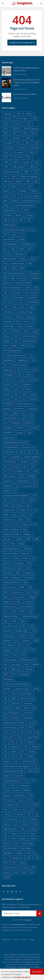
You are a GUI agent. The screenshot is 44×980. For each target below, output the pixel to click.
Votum (14, 834)
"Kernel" (22, 148)
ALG (14, 196)
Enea (35, 370)
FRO (16, 399)
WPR (37, 858)
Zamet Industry (10, 868)
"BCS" (6, 128)
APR (13, 220)
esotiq (6, 380)
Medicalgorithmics (12, 549)
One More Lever (11, 626)
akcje (6, 196)
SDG (14, 732)
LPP (16, 524)
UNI (24, 819)
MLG (30, 563)
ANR (26, 210)
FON (24, 394)
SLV (22, 752)
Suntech (7, 790)
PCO (19, 645)
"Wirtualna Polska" (12, 172)
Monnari (16, 578)
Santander (28, 718)
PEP (33, 650)
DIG (16, 341)
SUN (13, 785)
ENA (26, 370)
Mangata (27, 534)
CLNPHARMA (32, 302)
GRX (21, 452)
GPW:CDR (34, 428)
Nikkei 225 (8, 602)
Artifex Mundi (9, 225)
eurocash (33, 380)
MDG (22, 544)
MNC (28, 568)
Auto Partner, (10, 239)
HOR (6, 466)
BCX (5, 249)
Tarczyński (8, 800)
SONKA (30, 756)
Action (14, 186)
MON (6, 578)
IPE (34, 481)
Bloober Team (18, 264)
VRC (5, 839)
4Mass (19, 181)
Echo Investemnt (19, 365)
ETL (15, 380)
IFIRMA (20, 471)
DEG (16, 336)
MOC (18, 573)
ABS (36, 181)
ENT (19, 375)
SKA (26, 747)
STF (26, 781)
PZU (5, 698)
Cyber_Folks (9, 326)
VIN (23, 829)
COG (22, 307)
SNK (5, 756)
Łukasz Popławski (23, 98)
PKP (5, 669)
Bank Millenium (10, 244)
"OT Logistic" (19, 152)
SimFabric (15, 747)
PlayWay (29, 669)
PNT (14, 674)
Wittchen (31, 853)
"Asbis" (7, 123)
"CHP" (15, 133)
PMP (6, 674)
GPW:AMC (16, 423)
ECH (5, 365)
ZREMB (7, 877)
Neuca (6, 597)
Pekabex (7, 650)
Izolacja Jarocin (30, 486)
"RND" (16, 162)
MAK (25, 529)
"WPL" (27, 172)
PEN (17, 650)
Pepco (6, 655)
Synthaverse (20, 795)
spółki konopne (29, 761)
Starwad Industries (12, 781)
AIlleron (35, 191)
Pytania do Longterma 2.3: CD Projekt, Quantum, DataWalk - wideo (27, 83)
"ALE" (19, 114)
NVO (14, 611)
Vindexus (33, 829)
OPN (32, 626)
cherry (6, 297)
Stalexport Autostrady (13, 771)
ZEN (34, 868)
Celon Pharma (31, 293)
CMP (6, 307)
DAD (20, 326)
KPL (35, 510)
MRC (30, 587)
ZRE (32, 872)
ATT (23, 235)
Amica (15, 201)
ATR (5, 235)
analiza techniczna (12, 210)
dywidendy (22, 360)
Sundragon (24, 785)
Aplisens (30, 215)
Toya (24, 810)
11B (5, 177)
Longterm (13, 955)
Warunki (16, 940)
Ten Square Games (12, 805)
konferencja (24, 510)
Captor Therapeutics (13, 288)
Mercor (7, 558)
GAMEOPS (8, 404)
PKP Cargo (16, 669)
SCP (22, 727)
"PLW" (6, 162)
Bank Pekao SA (28, 244)
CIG (5, 302)
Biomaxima (20, 254)
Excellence (27, 384)
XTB (14, 863)
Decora (7, 336)
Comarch (8, 317)
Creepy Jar (30, 317)
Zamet (23, 863)
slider (14, 752)
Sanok (6, 718)
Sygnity (7, 795)
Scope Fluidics (10, 727)
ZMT (24, 872)
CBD (36, 288)
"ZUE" (36, 172)
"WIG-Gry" (34, 167)
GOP (32, 418)
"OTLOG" (32, 152)
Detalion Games (30, 336)
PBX (36, 640)
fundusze (33, 399)
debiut (35, 331)
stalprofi (7, 776)
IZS (15, 491)
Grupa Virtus (9, 452)
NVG (6, 611)
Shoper (31, 742)
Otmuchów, (9, 636)
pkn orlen (16, 665)
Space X (7, 761)
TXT (29, 814)
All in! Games (33, 196)
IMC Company (10, 476)
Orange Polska (21, 631)
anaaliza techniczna (30, 201)
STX (5, 785)
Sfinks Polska (33, 737)
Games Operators (25, 404)
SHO (21, 742)
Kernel (14, 500)
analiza (7, 206)
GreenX (20, 433)
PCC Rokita (8, 645)
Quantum (16, 703)
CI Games (32, 297)
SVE (17, 790)
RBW (18, 708)
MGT (16, 558)
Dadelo (30, 326)
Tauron (20, 800)
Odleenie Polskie (11, 616)
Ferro (28, 389)
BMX (14, 268)
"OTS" (6, 157)
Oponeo (7, 631)
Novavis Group (10, 607)
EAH (33, 360)
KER (5, 500)
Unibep (33, 819)
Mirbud (7, 563)
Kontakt (31, 940)
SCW (6, 732)
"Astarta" (18, 123)
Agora (6, 191)
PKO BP (36, 665)
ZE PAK (24, 868)
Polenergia (8, 679)
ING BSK (31, 476)
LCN (28, 520)
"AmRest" (8, 119)
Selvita (20, 737)
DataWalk (16, 331)
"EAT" (6, 138)
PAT (16, 640)
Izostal (6, 491)
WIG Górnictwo (10, 848)
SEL (38, 732)
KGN (6, 505)
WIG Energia (28, 843)
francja (7, 399)
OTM (34, 631)
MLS (20, 568)
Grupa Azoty (9, 437)
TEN (30, 800)
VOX (24, 834)
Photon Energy (10, 660)
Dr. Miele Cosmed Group (14, 355)
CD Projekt (16, 293)
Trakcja (7, 814)
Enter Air (29, 375)
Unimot (7, 824)
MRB (22, 587)
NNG (19, 602)
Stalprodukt (33, 771)
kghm (32, 500)
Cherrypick (18, 297)
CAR (28, 288)
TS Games (19, 814)
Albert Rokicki (22, 74)
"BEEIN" (16, 128)
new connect (19, 597)
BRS (13, 278)
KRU (14, 515)
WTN (6, 863)
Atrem (14, 235)
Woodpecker (17, 858)
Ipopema (7, 486)
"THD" (37, 162)
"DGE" (33, 133)
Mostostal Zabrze (11, 582)
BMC (30, 264)
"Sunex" (26, 162)
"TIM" (6, 167)
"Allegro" (29, 114)
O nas (24, 940)
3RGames (8, 181)
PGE (15, 655)
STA (36, 766)
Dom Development (12, 351)
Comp (19, 317)
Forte (33, 394)
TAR (31, 795)
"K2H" (37, 143)
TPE (32, 810)
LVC (35, 524)
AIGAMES (23, 191)
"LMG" (6, 152)
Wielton (7, 843)
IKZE (36, 471)
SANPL (16, 718)
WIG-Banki (8, 853)
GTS (37, 452)
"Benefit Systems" (31, 128)
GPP (5, 423)
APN (5, 220)
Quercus (28, 703)
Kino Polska (17, 505)
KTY (31, 515)
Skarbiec (36, 747)
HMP (35, 462)
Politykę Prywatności (20, 924)
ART (29, 220)
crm (25, 322)
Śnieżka (32, 752)
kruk (23, 515)
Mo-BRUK (8, 573)
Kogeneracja (9, 510)
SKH (5, 752)
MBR (37, 539)
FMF (16, 394)
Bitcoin (34, 259)
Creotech (8, 322)
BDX (13, 249)
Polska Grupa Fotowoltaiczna (16, 684)
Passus (7, 640)
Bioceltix (7, 254)
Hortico (15, 466)
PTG (5, 694)
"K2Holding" (9, 148)
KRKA (6, 515)
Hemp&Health (10, 462)
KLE (28, 505)
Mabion (15, 529)
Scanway (32, 723)
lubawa (25, 524)
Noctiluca (30, 602)
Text (27, 805)
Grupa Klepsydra (11, 447)
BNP (22, 268)
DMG (14, 346)
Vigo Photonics (10, 829)
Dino (6, 346)
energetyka (8, 375)
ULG (37, 814)
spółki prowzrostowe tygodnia (17, 766)
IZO (17, 486)
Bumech (7, 283)
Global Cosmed (10, 418)
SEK (22, 732)
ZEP (16, 872)
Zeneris (7, 872)
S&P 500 (28, 713)
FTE (23, 399)
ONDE (23, 621)
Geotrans (32, 409)
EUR (23, 380)
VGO (35, 824)
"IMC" (27, 143)
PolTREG (7, 689)
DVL (31, 355)
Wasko (23, 839)
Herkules (24, 462)
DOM (31, 346)
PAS (32, 636)
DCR (26, 331)
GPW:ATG (29, 423)
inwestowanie (23, 481)
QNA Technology (27, 698)
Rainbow (7, 708)
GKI (24, 413)
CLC (13, 302)
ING (22, 476)
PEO (25, 650)
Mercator (26, 553)
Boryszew (34, 273)
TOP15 (36, 805)
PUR (13, 694)
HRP (25, 466)
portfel (36, 689)
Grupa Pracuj (29, 447)
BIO (29, 249)
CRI (17, 322)
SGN (13, 742)
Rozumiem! (37, 972)
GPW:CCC (21, 428)
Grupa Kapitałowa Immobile (16, 442)
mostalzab (29, 578)
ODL (31, 611)
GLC (31, 413)
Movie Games (10, 587)
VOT (5, 834)
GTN (29, 452)
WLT (5, 858)
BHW (21, 249)
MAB (6, 529)
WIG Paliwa (26, 848)
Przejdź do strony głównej (22, 43)
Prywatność (6, 940)
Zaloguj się (28, 920)
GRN (29, 433)
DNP (23, 346)
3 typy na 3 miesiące (29, 177)
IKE (28, 471)
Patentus (26, 640)
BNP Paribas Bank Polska (14, 273)
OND (14, 621)
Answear (7, 215)
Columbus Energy (24, 312)
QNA (13, 698)
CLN (20, 302)
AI (14, 191)
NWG (22, 611)
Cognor (32, 307)
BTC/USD (23, 278)
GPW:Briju (8, 428)
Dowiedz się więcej (22, 977)
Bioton (23, 259)
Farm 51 (17, 389)
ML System (19, 563)
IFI (11, 471)
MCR (13, 544)
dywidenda (8, 360)
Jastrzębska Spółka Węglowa (16, 495)
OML (6, 621)
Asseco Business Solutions (15, 230)
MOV (25, 582)
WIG (16, 843)
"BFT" (6, 133)
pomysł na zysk (22, 689)
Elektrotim (8, 370)
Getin (6, 413)
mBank (19, 539)
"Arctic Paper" (22, 119)
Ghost (7, 960)
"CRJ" (24, 133)
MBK (29, 539)
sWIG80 (26, 790)
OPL (24, 626)
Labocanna (8, 520)
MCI (5, 544)
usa (16, 824)
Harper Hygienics (32, 457)
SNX (13, 756)
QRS (5, 703)
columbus (8, 312)
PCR (27, 645)
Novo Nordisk (27, 607)
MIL (34, 558)
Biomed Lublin (10, 259)
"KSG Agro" (35, 148)
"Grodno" (17, 138)
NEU (36, 592)
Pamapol (22, 636)
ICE (5, 471)
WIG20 (20, 853)
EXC (16, 384)
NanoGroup (17, 592)
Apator (19, 215)
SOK (21, 756)
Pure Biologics (26, 694)
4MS (28, 181)
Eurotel (7, 384)
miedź (25, 558)
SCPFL (31, 727)
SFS (5, 742)
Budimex (35, 278)
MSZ (5, 592)
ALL (22, 196)
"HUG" (28, 138)
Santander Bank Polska (14, 723)
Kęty (23, 500)
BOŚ (5, 278)
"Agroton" (8, 114)
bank (22, 239)
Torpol (14, 810)
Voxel (32, 834)
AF (22, 186)
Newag (32, 597)
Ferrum (7, 394)
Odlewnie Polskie (30, 616)
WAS (13, 839)
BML (5, 268)
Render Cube (30, 708)
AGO (30, 186)
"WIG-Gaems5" (19, 167)
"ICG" (19, 143)
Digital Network (29, 341)
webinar (33, 839)
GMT (23, 418)
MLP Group (9, 568)
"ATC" (29, 123)
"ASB (35, 119)
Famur (6, 389)
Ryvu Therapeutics (12, 713)
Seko (30, 732)
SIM (5, 747)
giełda (15, 413)
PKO (26, 665)
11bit (13, 177)
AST (33, 230)
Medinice (28, 549)
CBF (5, 293)
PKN (5, 665)
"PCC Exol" (17, 157)
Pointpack (24, 674)
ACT (5, 186)
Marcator (8, 539)
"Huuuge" (8, 143)
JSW (34, 495)
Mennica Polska (10, 553)
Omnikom (25, 957)
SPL (16, 761)
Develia (7, 341)
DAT (5, 331)
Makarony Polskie (11, 534)
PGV (23, 655)
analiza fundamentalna (24, 206)
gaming (7, 409)
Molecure (29, 573)
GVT (5, 457)
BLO (5, 264)
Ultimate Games (11, 819)
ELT (19, 370)
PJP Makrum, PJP (28, 660)
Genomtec (19, 409)
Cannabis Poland (23, 283)
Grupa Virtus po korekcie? (25, 94)
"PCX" (29, 157)
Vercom (26, 824)
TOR (5, 810)
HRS (33, 466)
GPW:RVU (8, 433)
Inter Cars (8, 481)
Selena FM (8, 737)
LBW (20, 520)
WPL (29, 858)
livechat (7, 524)
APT (21, 220)
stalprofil (19, 776)
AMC (6, 201)
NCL (28, 592)
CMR (14, 307)
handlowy (16, 457)
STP (34, 781)
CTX (33, 322)
